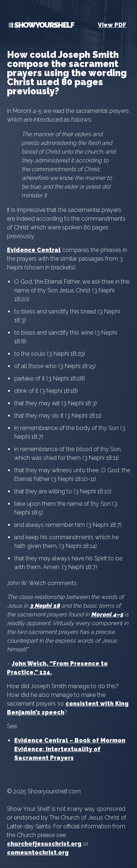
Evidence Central (34, 250)
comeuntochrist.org (38, 853)
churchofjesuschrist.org (44, 844)
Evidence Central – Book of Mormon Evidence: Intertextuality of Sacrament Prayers (70, 749)
